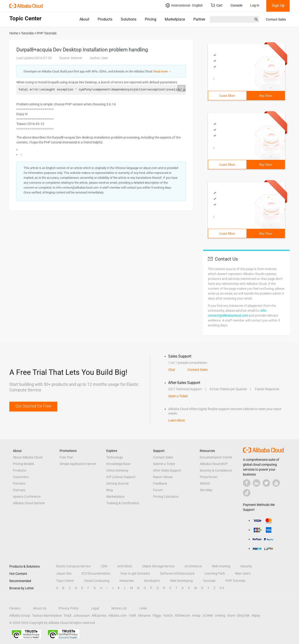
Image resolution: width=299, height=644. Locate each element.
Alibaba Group (20, 615)
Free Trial (66, 457)
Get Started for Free (33, 406)
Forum (158, 490)
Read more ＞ (162, 71)
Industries (127, 581)
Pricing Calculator (166, 497)
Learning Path (215, 573)
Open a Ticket (178, 396)
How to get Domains (135, 573)
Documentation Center (216, 457)
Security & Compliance (216, 470)
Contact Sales (276, 19)
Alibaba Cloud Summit (29, 503)
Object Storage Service (158, 566)
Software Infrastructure (177, 573)
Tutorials (209, 581)
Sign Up (278, 5)
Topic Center (65, 581)
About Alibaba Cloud (28, 457)
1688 (132, 615)
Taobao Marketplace (47, 615)
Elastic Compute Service (73, 566)
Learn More (227, 96)
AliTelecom (182, 615)
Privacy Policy (69, 608)
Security (246, 566)
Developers (152, 581)
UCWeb (208, 615)
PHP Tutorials (235, 581)
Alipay (256, 615)
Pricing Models (23, 464)
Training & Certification (123, 503)
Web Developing (181, 581)
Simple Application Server (78, 464)
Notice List (119, 608)
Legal (95, 608)
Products (105, 19)
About (84, 19)
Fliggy (157, 615)
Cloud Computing (97, 581)
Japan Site (64, 573)
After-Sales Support (167, 470)
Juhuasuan (81, 615)
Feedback (160, 483)
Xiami (231, 615)
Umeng (220, 615)
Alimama (144, 615)
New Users (243, 573)
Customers (21, 477)
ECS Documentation (96, 573)
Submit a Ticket (164, 464)
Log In (255, 5)
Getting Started (117, 483)
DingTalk (243, 615)
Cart (217, 5)
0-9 (222, 588)
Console (236, 5)
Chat (172, 370)
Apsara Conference (27, 497)
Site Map (206, 490)
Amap (196, 615)
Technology (115, 457)
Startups (19, 490)
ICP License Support (121, 477)
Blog (110, 490)
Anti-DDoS (125, 566)
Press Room (208, 477)
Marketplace (175, 19)
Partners (200, 19)
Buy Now (266, 96)
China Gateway (117, 470)
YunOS (168, 615)
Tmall (67, 615)
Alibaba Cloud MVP (214, 464)
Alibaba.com (117, 615)
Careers (15, 608)
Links (143, 608)
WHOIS (205, 483)
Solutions (129, 19)
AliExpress (99, 615)
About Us (40, 608)
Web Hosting (221, 566)
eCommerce (193, 566)
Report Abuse (163, 477)
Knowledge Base (118, 464)
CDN (104, 566)
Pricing (151, 19)
